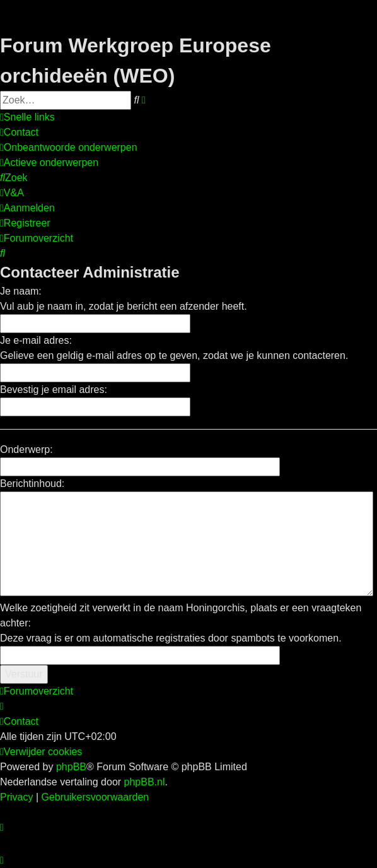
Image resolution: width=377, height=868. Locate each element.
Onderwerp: (26, 449)
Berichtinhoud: (32, 484)
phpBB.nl (145, 782)
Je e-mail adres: (36, 340)
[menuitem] (19, 132)
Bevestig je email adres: (54, 390)
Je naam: (21, 291)
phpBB (71, 767)
